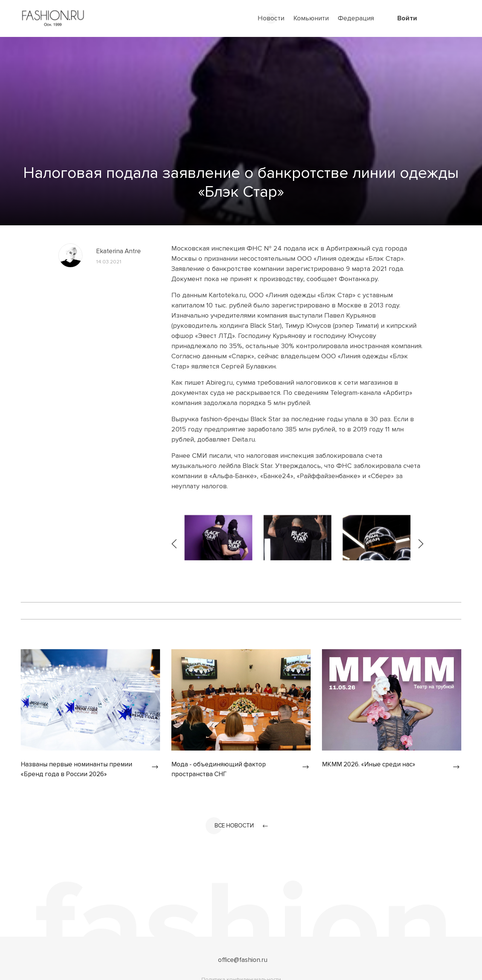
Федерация (356, 18)
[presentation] (175, 538)
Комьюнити (311, 18)
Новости (271, 18)
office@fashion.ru (243, 960)
